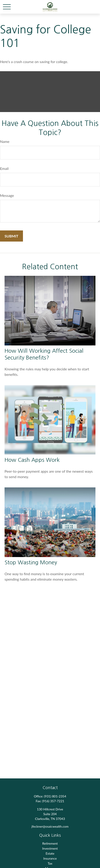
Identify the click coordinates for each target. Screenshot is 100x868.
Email (4, 168)
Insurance (50, 858)
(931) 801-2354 (55, 796)
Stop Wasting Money (31, 562)
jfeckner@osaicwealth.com (50, 826)
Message (7, 195)
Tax (50, 863)
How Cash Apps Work (32, 460)
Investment (50, 848)
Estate (50, 853)
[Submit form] (11, 236)
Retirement (50, 843)
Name (5, 141)
